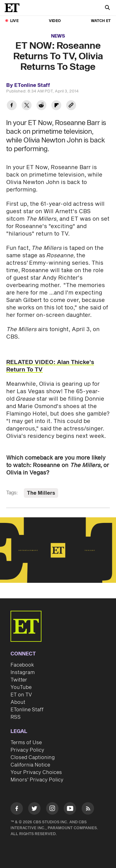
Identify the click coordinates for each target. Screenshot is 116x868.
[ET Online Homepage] (14, 8)
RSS (16, 717)
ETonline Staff (27, 710)
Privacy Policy (27, 750)
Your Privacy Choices (36, 772)
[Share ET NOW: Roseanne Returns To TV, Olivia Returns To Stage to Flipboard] (56, 106)
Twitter (19, 680)
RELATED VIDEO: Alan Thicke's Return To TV (50, 366)
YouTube (21, 687)
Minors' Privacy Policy (37, 780)
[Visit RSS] (88, 810)
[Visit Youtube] (70, 810)
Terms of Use (26, 743)
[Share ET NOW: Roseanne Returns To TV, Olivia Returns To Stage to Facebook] (12, 106)
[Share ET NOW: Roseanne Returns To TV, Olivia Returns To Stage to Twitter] (27, 106)
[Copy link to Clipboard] (71, 106)
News (58, 36)
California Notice (30, 765)
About (18, 702)
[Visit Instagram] (52, 810)
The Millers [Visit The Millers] (41, 493)
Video (55, 21)
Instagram (23, 672)
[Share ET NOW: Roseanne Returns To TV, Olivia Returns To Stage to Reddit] (41, 106)
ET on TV (21, 695)
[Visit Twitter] (34, 810)
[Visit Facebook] (17, 810)
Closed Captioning (33, 758)
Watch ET (101, 21)
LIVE (14, 21)
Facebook (22, 665)
